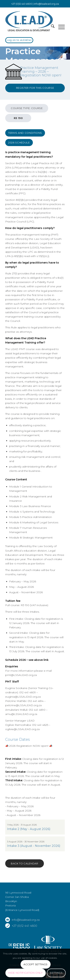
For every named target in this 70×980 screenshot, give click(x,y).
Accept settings (36, 964)
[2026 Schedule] (19, 143)
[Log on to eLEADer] (19, 40)
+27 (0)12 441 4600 (24, 926)
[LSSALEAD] (29, 21)
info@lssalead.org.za (46, 4)
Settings (56, 973)
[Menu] (60, 27)
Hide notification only (25, 973)
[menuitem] (51, 27)
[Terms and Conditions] (25, 133)
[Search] (51, 27)
